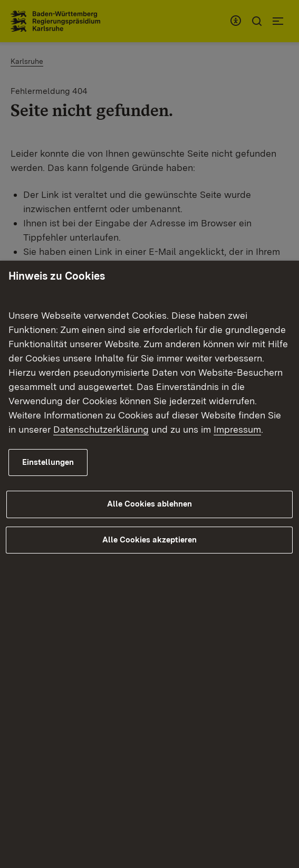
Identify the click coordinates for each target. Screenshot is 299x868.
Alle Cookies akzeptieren (149, 540)
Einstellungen (48, 462)
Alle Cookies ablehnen (149, 504)
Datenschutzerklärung (101, 429)
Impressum (237, 429)
